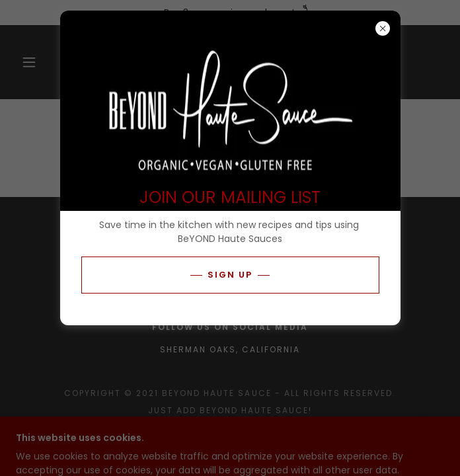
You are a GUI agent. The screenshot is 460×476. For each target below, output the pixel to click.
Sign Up (230, 275)
